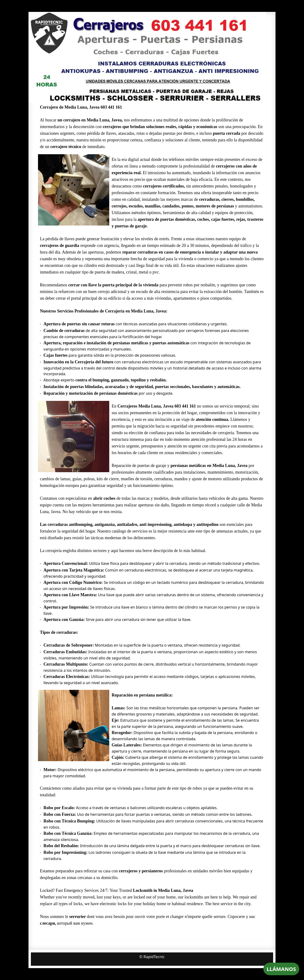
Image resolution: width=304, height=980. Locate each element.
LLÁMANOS (281, 969)
